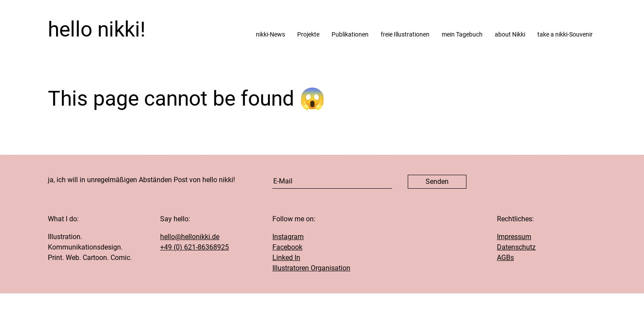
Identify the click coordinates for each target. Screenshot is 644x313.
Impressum (514, 237)
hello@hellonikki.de (190, 237)
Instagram (288, 237)
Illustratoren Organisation (311, 268)
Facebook (287, 247)
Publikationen (350, 35)
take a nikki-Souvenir (565, 35)
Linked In (286, 258)
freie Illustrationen (405, 35)
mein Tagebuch (462, 35)
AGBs (505, 258)
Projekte (308, 35)
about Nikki (510, 35)
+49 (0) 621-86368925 (195, 247)
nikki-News (270, 35)
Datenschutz (516, 247)
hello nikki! (97, 30)
